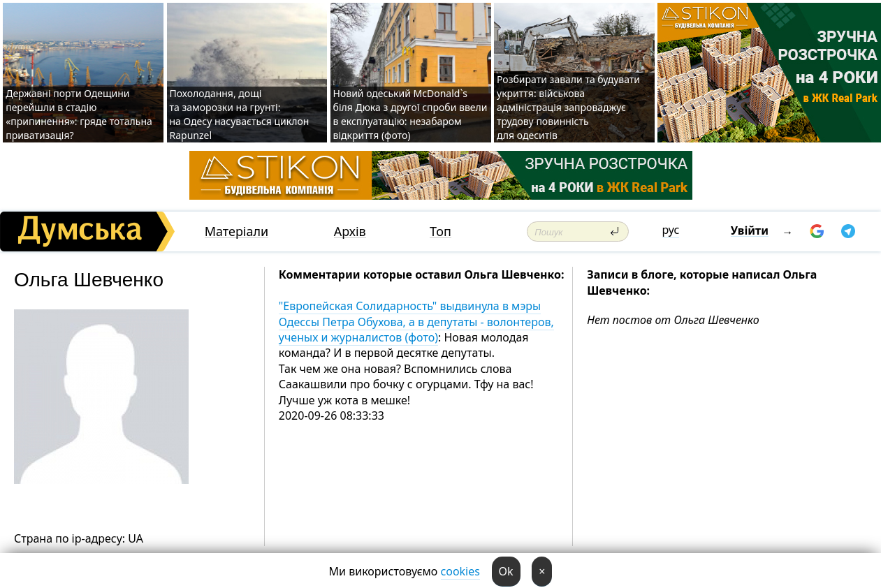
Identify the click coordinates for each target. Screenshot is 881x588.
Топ (440, 231)
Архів (350, 231)
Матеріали (237, 231)
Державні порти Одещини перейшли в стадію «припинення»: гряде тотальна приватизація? (79, 114)
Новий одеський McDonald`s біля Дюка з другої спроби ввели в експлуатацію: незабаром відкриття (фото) (410, 114)
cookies (460, 571)
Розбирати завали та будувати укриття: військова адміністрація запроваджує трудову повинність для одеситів (568, 107)
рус (671, 230)
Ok (506, 571)
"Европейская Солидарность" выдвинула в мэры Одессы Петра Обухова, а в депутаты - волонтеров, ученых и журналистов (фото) (416, 322)
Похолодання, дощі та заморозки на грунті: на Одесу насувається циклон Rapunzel (240, 114)
